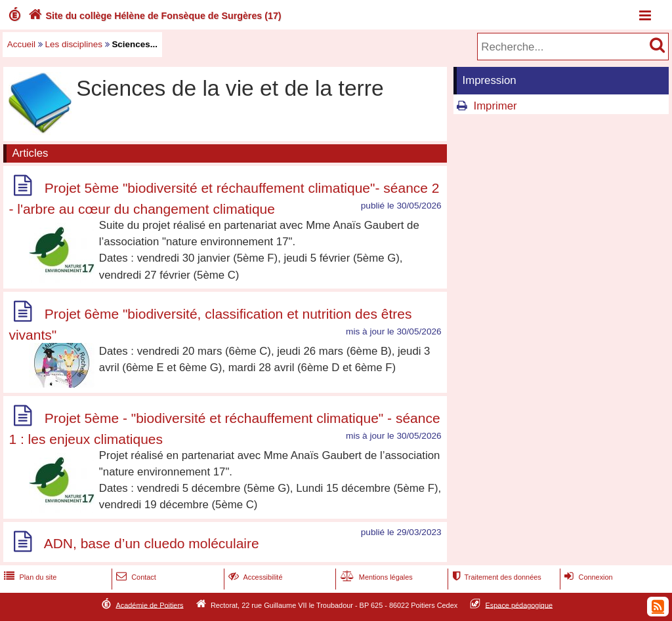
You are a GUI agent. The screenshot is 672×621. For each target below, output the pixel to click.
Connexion (587, 577)
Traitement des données (495, 577)
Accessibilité (254, 577)
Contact (135, 577)
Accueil (21, 44)
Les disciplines (74, 44)
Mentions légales (375, 577)
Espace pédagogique (519, 605)
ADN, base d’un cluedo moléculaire (152, 544)
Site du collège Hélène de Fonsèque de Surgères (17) (154, 16)
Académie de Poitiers (149, 605)
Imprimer (495, 106)
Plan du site (29, 577)
